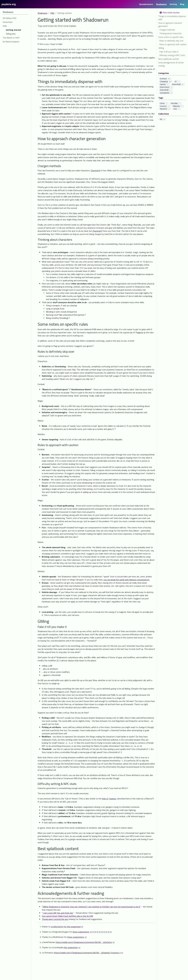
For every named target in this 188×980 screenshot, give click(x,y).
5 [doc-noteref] (50, 466)
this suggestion (71, 947)
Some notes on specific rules (171, 37)
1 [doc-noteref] (72, 113)
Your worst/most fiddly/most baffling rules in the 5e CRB (67, 916)
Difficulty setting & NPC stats (172, 55)
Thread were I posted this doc (55, 919)
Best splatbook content (169, 59)
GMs (52, 13)
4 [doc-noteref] (115, 428)
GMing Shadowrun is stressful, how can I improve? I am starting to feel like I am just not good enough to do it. (91, 907)
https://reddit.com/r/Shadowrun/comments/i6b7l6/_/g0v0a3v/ (84, 942)
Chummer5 (95, 170)
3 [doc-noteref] (93, 345)
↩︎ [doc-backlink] (82, 927)
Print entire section (169, 13)
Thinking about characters (171, 33)
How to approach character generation (170, 24)
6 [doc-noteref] (96, 640)
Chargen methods (167, 30)
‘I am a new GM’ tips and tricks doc (58, 913)
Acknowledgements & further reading (171, 64)
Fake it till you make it (169, 52)
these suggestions (81, 932)
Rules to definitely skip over (171, 41)
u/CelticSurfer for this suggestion (66, 927)
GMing (161, 48)
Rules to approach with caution (173, 44)
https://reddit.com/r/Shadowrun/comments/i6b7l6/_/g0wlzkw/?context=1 (87, 953)
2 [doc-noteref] (85, 314)
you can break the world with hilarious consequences (126, 580)
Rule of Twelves (109, 799)
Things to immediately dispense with (172, 18)
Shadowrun (42, 13)
